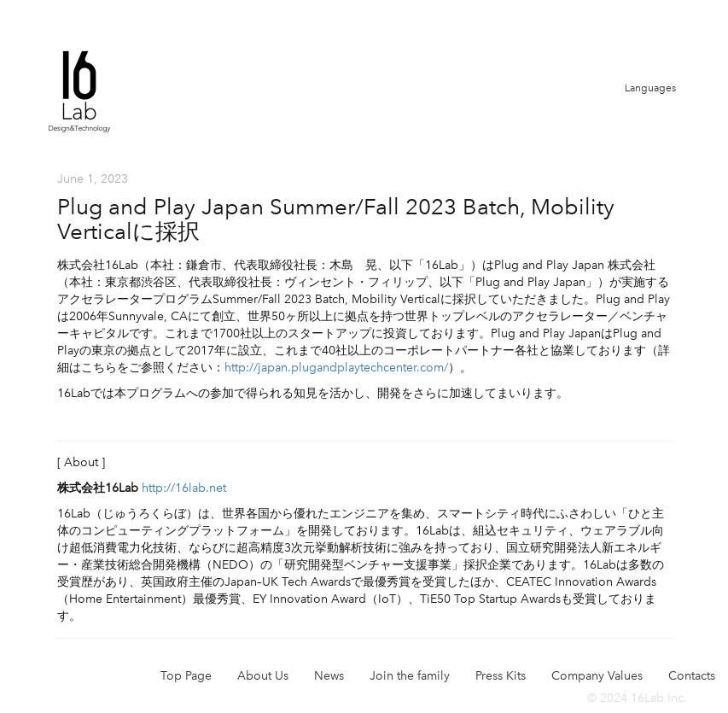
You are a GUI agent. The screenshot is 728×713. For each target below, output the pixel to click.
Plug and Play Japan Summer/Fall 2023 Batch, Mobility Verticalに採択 (336, 219)
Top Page (186, 676)
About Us (263, 676)
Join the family (410, 676)
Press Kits (501, 676)
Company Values (597, 676)
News (329, 676)
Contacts (692, 676)
